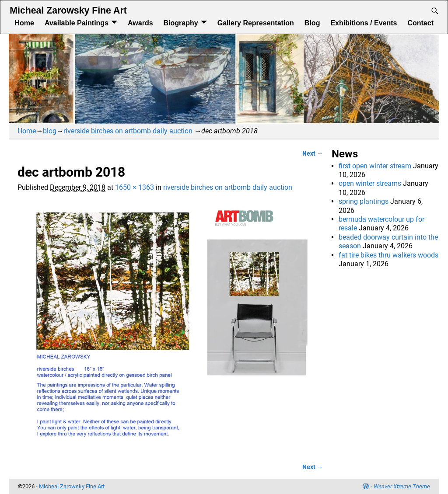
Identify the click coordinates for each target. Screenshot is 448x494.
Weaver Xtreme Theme (402, 486)
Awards (140, 23)
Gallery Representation (256, 23)
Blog (312, 23)
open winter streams (370, 183)
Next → (313, 154)
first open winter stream (375, 166)
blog (50, 131)
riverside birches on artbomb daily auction (128, 131)
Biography (181, 23)
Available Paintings (77, 23)
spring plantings (364, 201)
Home (24, 23)
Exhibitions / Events (364, 23)
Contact (420, 23)
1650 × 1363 (135, 187)
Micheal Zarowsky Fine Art (68, 10)
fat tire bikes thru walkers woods (388, 255)
